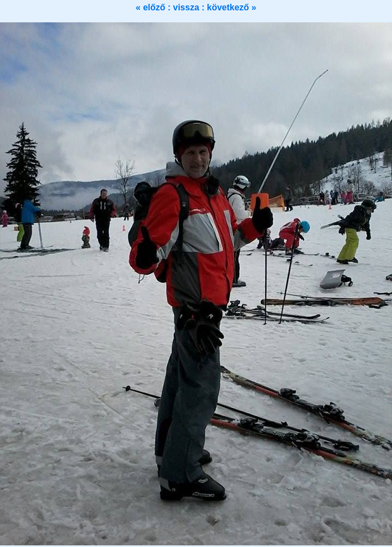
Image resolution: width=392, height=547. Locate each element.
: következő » (229, 7)
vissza (187, 7)
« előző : (154, 7)
